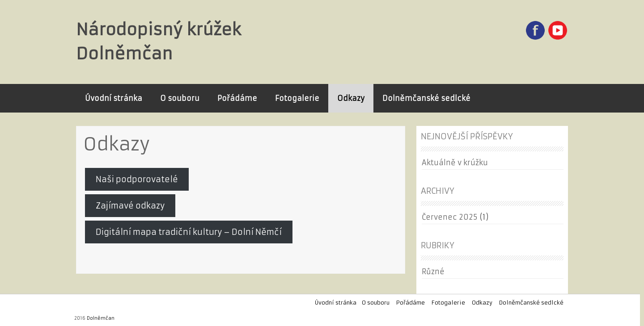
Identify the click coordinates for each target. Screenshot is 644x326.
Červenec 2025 (449, 217)
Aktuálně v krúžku (455, 163)
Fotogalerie (297, 98)
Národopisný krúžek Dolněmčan (159, 42)
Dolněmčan (101, 318)
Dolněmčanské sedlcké (426, 98)
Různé (433, 272)
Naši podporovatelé (137, 179)
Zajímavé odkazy (130, 206)
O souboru (180, 98)
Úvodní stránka (114, 98)
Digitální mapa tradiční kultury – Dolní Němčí (189, 232)
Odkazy (351, 98)
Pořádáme (237, 98)
